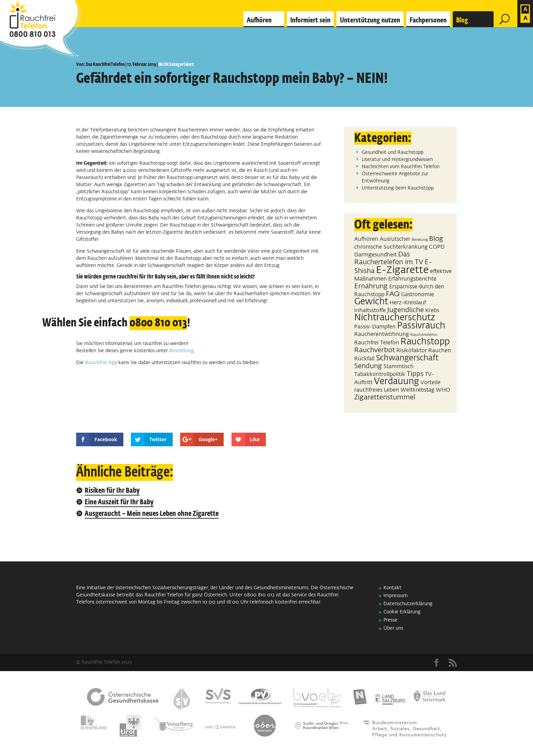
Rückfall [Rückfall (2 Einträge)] (364, 359)
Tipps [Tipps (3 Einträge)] (415, 374)
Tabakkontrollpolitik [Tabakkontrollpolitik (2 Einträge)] (380, 374)
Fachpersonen (428, 20)
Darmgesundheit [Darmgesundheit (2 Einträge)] (375, 255)
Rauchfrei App (102, 363)
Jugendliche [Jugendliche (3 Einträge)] (406, 310)
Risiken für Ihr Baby (112, 491)
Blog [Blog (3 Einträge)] (436, 239)
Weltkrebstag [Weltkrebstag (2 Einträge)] (417, 390)
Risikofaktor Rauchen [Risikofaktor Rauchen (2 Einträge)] (424, 351)
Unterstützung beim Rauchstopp (398, 188)
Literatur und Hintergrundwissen (397, 160)
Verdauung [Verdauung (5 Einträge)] (397, 382)
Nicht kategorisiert (176, 65)
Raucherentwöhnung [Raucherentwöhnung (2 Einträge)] (382, 334)
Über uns (393, 628)
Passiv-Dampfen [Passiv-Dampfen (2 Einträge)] (375, 327)
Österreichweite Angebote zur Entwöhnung (395, 177)
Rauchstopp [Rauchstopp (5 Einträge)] (425, 342)
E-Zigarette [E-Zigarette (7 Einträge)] (402, 270)
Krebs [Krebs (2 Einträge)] (432, 311)
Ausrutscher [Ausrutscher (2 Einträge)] (395, 239)
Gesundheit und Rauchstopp (393, 152)
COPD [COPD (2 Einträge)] (437, 247)
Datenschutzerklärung (408, 604)
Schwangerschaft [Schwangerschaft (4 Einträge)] (407, 358)
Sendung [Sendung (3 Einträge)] (368, 366)
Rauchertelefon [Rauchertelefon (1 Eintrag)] (424, 335)
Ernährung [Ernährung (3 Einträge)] (371, 286)
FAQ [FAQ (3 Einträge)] (393, 294)
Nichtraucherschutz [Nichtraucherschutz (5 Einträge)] (395, 318)
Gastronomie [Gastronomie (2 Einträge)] (418, 295)
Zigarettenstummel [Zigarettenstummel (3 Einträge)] (385, 397)
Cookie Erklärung (402, 612)
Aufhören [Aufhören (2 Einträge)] (366, 239)
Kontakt (392, 588)
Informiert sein (310, 20)
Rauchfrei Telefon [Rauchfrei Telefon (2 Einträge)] (377, 343)
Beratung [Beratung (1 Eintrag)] (420, 240)
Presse (390, 620)
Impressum (396, 596)
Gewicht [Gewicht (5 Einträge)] (371, 302)
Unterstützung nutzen (370, 20)
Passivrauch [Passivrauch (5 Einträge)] (421, 326)
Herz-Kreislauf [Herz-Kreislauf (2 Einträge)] (408, 303)
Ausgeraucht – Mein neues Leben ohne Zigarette (152, 514)
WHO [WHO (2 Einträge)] (443, 390)
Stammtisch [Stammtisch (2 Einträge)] (399, 367)
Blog (462, 20)
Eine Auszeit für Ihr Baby (119, 502)
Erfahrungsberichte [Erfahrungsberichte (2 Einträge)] (412, 279)
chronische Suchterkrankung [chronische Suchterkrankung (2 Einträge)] (391, 247)
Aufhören (259, 20)
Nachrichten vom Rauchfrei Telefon (401, 167)
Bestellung (182, 351)
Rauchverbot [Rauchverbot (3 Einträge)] (375, 350)
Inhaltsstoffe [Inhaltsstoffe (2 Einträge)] (370, 311)
